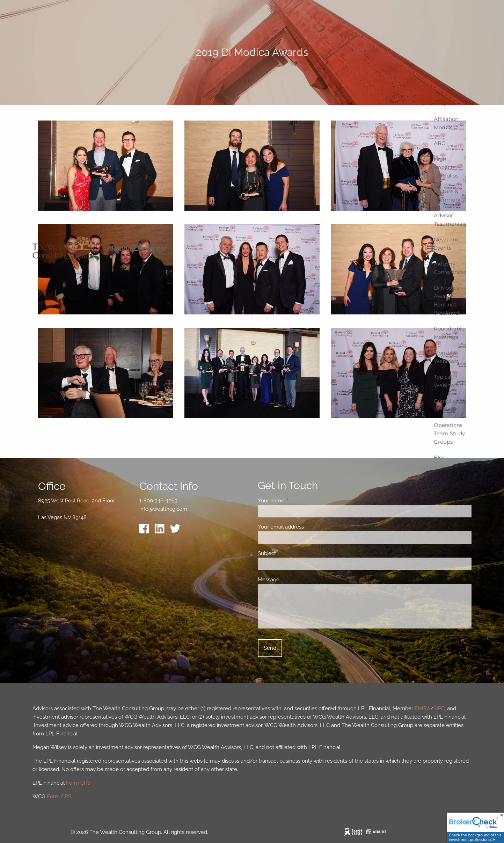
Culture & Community (450, 195)
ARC (440, 143)
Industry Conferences (450, 268)
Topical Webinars (446, 381)
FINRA (422, 708)
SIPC (439, 708)
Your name (296, 501)
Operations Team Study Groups (449, 433)
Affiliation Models (446, 123)
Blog (440, 457)
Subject (292, 553)
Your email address (306, 527)
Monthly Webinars (446, 357)
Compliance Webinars (450, 405)
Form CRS (78, 783)
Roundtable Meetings (449, 333)
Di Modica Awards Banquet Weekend (447, 300)
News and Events (447, 244)
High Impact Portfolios (446, 167)
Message (294, 580)
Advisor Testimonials (450, 220)
